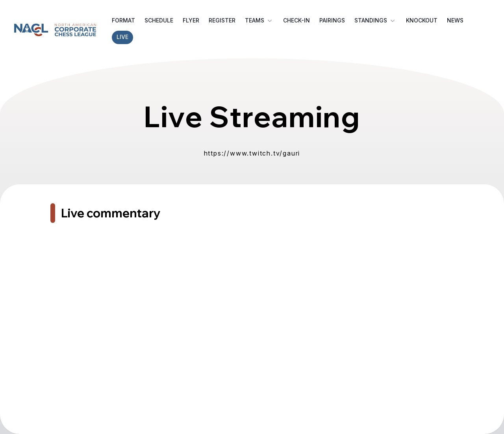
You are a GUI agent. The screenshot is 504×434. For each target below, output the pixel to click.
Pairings (332, 20)
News (455, 20)
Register (222, 20)
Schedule (159, 20)
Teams (259, 20)
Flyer (191, 20)
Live (122, 37)
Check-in (296, 20)
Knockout (422, 20)
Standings (375, 20)
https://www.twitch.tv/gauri (252, 153)
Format (123, 20)
